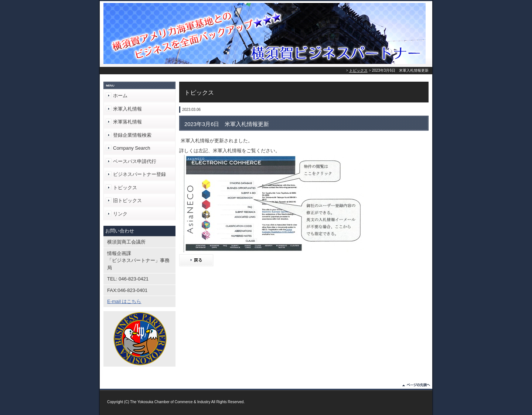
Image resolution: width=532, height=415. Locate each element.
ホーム (120, 96)
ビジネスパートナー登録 (139, 174)
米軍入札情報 (127, 109)
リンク (120, 214)
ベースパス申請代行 (135, 161)
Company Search (132, 148)
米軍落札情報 (127, 122)
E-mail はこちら (124, 301)
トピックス (358, 70)
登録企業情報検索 (132, 135)
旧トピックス (127, 200)
